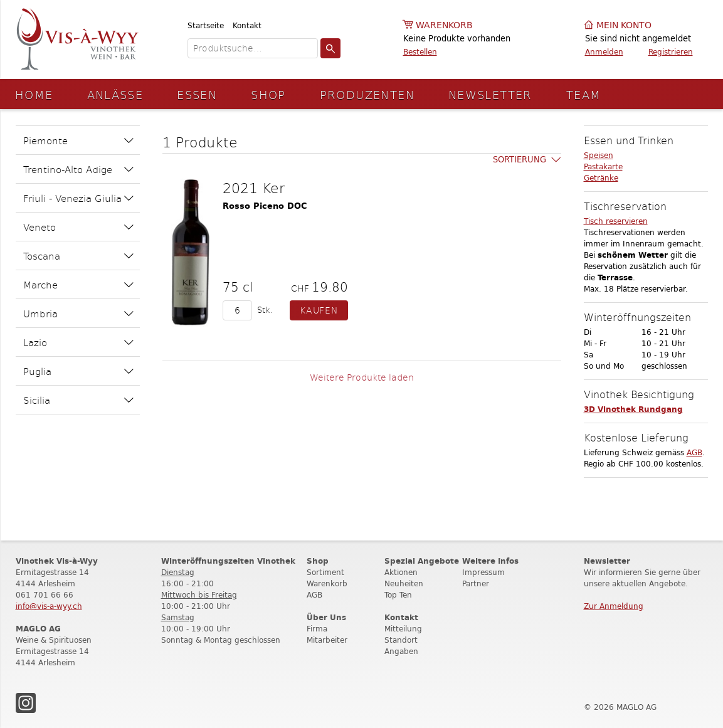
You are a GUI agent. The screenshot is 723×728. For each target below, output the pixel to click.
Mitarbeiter (327, 640)
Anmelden (604, 52)
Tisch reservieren (616, 221)
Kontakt (247, 25)
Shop (268, 94)
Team (584, 94)
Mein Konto (624, 25)
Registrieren (671, 52)
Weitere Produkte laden (362, 377)
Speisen (599, 155)
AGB (694, 452)
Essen (197, 94)
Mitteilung (403, 629)
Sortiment (325, 572)
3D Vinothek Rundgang (633, 409)
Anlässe (115, 94)
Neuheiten (404, 583)
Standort (401, 640)
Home (34, 94)
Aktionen (401, 572)
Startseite (206, 25)
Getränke (601, 178)
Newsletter (490, 94)
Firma (317, 629)
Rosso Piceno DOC (265, 206)
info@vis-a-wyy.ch (49, 606)
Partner (476, 583)
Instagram (26, 703)
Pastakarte (603, 166)
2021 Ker (254, 187)
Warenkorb (444, 25)
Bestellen (420, 52)
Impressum (483, 572)
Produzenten (367, 94)
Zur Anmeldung (614, 606)
